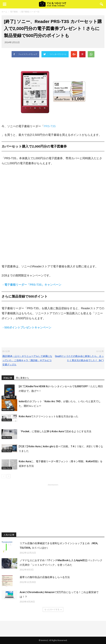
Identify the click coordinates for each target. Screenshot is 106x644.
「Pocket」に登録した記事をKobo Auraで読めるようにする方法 (55, 431)
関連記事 (8, 378)
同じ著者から (23, 378)
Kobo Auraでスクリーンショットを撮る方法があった (49, 416)
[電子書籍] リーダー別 (9, 398)
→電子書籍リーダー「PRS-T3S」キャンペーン (31, 285)
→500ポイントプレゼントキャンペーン (26, 328)
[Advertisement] (53, 506)
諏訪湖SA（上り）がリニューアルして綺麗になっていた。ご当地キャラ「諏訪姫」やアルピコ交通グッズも (27, 360)
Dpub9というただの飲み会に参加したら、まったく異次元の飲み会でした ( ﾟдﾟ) (79, 358)
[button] (102, 4)
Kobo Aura (7, 420)
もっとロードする (53, 609)
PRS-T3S (50, 126)
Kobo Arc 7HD (8, 410)
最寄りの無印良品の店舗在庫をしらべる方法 (45, 577)
